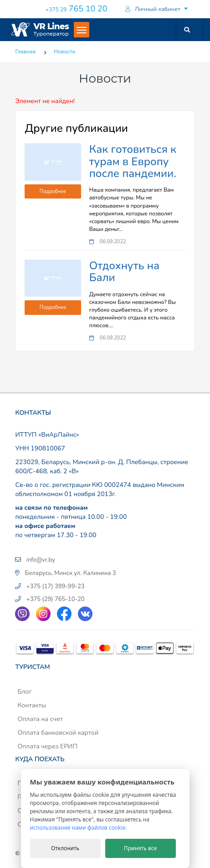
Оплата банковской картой (58, 733)
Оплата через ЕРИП (47, 746)
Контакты (32, 705)
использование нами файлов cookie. (79, 828)
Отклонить (65, 848)
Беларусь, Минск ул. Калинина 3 (71, 573)
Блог (24, 692)
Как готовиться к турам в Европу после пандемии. (133, 161)
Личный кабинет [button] (152, 9)
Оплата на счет (40, 719)
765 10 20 (76, 9)
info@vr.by (41, 560)
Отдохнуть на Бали (124, 272)
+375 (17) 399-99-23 (56, 586)
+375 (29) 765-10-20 (56, 599)
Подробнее (53, 191)
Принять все (140, 848)
